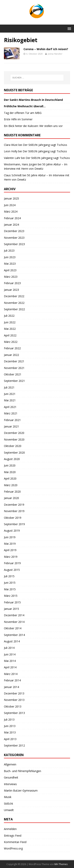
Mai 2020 (10, 472)
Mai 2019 (10, 544)
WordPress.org (13, 848)
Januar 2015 (11, 609)
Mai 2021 (10, 400)
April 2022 (10, 335)
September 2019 (14, 524)
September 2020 (14, 453)
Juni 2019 (10, 537)
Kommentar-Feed (15, 842)
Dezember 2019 (14, 505)
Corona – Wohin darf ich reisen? (46, 49)
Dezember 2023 (14, 231)
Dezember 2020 (14, 433)
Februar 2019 (12, 563)
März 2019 (11, 557)
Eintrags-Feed (13, 836)
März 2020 (11, 485)
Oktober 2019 (13, 518)
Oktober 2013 (13, 706)
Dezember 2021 (14, 361)
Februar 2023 (12, 283)
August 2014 (12, 641)
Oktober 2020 (13, 446)
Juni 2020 (10, 465)
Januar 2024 (11, 225)
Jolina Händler (55, 54)
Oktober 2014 (13, 628)
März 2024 (11, 211)
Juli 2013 (9, 719)
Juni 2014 (10, 654)
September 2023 (14, 244)
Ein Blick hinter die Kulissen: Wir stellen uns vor (33, 126)
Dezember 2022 (14, 296)
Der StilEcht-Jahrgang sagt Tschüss (45, 145)
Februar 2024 (12, 218)
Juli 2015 (9, 576)
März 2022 (11, 342)
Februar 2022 (12, 348)
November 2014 (14, 622)
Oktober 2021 (13, 374)
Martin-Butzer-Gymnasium (21, 790)
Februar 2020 (12, 492)
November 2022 (14, 303)
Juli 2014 (9, 648)
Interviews (10, 784)
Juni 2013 (10, 726)
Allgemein (10, 764)
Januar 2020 (11, 498)
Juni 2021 (10, 394)
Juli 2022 (9, 316)
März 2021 (11, 413)
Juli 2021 (9, 387)
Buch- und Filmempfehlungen (23, 771)
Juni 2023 (10, 257)
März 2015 (11, 596)
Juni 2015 (10, 583)
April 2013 (10, 739)
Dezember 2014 (14, 615)
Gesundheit (11, 777)
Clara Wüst (11, 145)
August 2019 (12, 531)
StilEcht (9, 804)
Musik (8, 797)
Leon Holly (11, 151)
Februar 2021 (12, 420)
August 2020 (12, 459)
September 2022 (14, 309)
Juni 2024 (10, 205)
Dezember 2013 (14, 693)
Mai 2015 (10, 589)
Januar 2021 (11, 426)
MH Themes (61, 864)
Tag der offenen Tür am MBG (23, 113)
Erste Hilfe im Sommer (18, 119)
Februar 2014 (12, 680)
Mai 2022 (10, 329)
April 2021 (10, 407)
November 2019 (14, 511)
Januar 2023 (11, 290)
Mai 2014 (10, 661)
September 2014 (14, 635)
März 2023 (11, 277)
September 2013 (14, 713)
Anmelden (10, 829)
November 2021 (14, 368)
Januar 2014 (11, 687)
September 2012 (14, 745)
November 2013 (14, 700)
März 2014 (11, 674)
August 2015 (12, 570)
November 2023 (14, 238)
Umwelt (9, 810)
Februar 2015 (12, 602)
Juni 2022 (10, 322)
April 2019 (10, 550)
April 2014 (10, 667)
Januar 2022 (11, 355)
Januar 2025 (11, 198)
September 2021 (14, 381)
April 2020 (10, 478)
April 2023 (10, 270)
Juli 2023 (9, 250)
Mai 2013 (10, 732)
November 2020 (14, 439)
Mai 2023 (10, 264)
